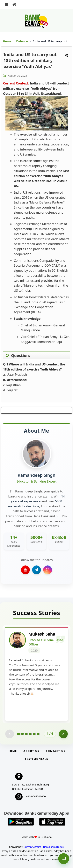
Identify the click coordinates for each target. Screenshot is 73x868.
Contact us (55, 751)
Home (7, 41)
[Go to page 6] (38, 734)
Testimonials (36, 759)
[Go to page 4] (30, 734)
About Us (31, 751)
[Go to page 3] (26, 734)
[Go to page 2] (22, 734)
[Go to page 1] (19, 734)
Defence (22, 41)
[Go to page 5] (34, 734)
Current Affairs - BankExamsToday (44, 847)
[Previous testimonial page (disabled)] (10, 734)
